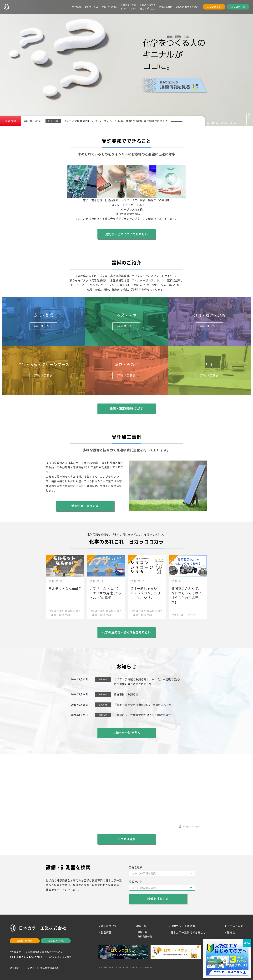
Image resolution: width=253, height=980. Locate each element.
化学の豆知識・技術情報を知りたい (127, 632)
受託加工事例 (166, 7)
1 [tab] (208, 123)
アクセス (30, 968)
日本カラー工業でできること (188, 932)
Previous (27, 61)
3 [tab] (217, 123)
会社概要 (77, 7)
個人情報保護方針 (50, 968)
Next (226, 61)
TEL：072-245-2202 (26, 957)
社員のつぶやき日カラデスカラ (148, 7)
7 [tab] (235, 123)
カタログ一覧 (238, 7)
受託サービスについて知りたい (126, 234)
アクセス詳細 (127, 839)
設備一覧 (143, 932)
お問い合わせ (214, 7)
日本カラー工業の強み (184, 926)
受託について (109, 926)
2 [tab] (213, 123)
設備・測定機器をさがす (127, 408)
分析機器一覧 (145, 937)
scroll (249, 115)
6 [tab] (231, 123)
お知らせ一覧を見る (126, 733)
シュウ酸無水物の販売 (187, 7)
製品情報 (106, 932)
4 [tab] (222, 123)
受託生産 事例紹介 (85, 506)
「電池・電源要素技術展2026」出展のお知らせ (143, 705)
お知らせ (230, 932)
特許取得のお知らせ (126, 694)
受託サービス (91, 7)
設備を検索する (158, 899)
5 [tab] (226, 123)
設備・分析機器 (109, 7)
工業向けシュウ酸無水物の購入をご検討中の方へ (144, 715)
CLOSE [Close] (247, 943)
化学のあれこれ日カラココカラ (128, 7)
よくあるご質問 (234, 926)
